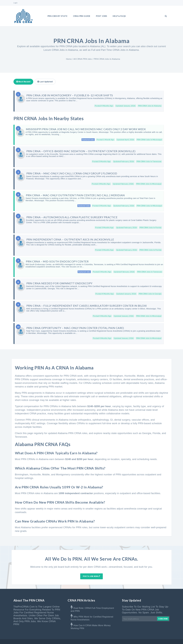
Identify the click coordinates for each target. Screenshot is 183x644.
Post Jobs (102, 16)
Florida (156, 427)
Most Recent (23, 82)
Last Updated (45, 82)
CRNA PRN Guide (82, 16)
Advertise (117, 638)
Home (69, 59)
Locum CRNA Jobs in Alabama (61, 50)
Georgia (147, 427)
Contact (129, 638)
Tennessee (21, 431)
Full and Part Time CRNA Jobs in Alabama (115, 50)
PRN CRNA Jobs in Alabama (107, 59)
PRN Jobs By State (58, 16)
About (105, 638)
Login (16, 3)
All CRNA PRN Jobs (83, 59)
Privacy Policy (163, 638)
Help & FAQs (119, 16)
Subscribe (163, 613)
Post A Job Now (92, 570)
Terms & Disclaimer (145, 638)
